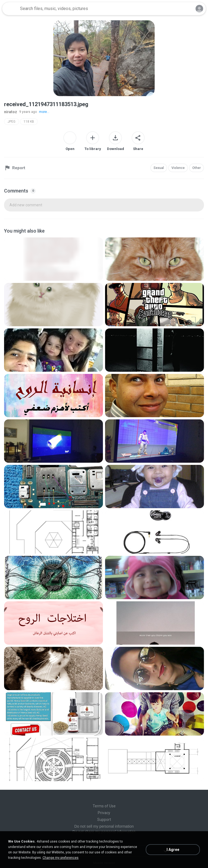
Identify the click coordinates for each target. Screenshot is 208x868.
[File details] (53, 259)
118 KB (29, 122)
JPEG (12, 122)
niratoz (11, 112)
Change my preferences (61, 858)
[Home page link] (10, 9)
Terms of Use (104, 806)
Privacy (104, 813)
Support (104, 820)
